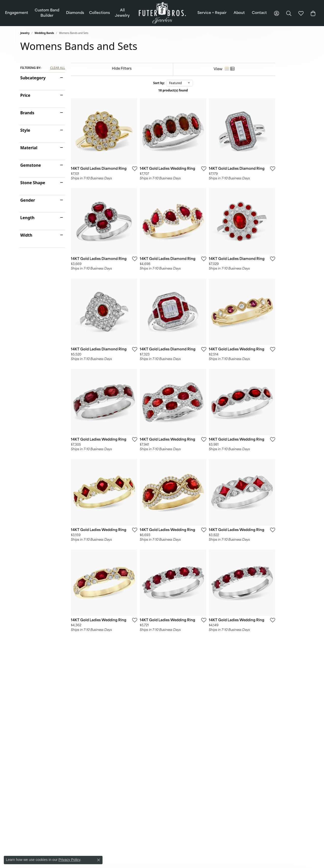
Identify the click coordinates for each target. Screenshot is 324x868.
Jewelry (25, 33)
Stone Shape (33, 183)
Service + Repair (212, 13)
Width (26, 235)
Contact (259, 13)
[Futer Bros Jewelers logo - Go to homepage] (162, 13)
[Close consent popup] (98, 860)
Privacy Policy (69, 860)
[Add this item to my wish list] (143, 178)
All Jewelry (122, 13)
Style (25, 130)
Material (29, 148)
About (239, 13)
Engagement (17, 13)
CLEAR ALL (58, 68)
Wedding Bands (44, 33)
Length (27, 218)
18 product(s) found (187, 90)
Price (25, 95)
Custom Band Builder (47, 13)
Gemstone (31, 165)
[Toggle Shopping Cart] (313, 13)
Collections (99, 13)
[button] (277, 13)
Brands (27, 113)
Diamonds (75, 13)
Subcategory (33, 78)
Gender (28, 200)
